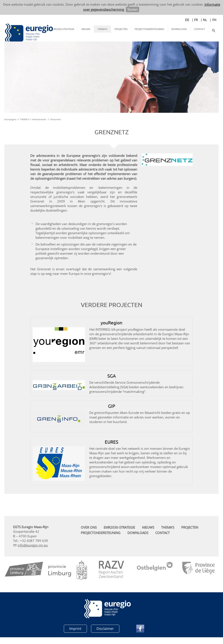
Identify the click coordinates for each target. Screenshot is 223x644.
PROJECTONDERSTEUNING (149, 29)
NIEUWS (86, 29)
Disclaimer (105, 633)
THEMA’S (102, 29)
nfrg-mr (33, 550)
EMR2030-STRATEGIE (63, 29)
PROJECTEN (121, 29)
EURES (111, 446)
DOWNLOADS (179, 29)
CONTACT (199, 29)
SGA (112, 380)
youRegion (111, 327)
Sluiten (133, 9)
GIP (112, 410)
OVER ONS (89, 532)
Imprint (75, 633)
